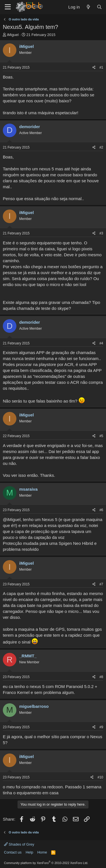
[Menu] (8, 7)
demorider (30, 127)
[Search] (99, 7)
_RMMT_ (28, 656)
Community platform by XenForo (46, 863)
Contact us (13, 852)
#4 (101, 343)
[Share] (94, 68)
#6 (101, 510)
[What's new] (88, 7)
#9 (101, 727)
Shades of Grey (19, 844)
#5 (101, 436)
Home (42, 852)
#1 (101, 67)
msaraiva (28, 489)
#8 (101, 677)
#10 (100, 777)
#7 (101, 584)
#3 (101, 233)
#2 (101, 147)
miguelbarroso (34, 706)
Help (30, 852)
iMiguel (13, 35)
